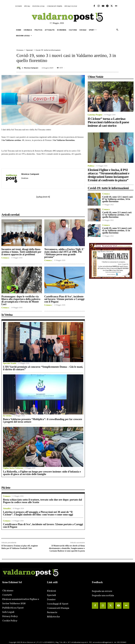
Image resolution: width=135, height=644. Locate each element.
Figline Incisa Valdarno (13, 468)
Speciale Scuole (10, 363)
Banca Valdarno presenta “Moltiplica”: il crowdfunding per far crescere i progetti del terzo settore (43, 421)
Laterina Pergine (95, 115)
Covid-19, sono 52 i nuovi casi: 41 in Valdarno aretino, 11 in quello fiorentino (117, 230)
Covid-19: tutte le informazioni (48, 50)
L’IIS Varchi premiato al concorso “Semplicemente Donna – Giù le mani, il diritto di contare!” (43, 368)
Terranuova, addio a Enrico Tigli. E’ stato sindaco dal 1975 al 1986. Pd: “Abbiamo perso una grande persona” (64, 253)
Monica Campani (31, 68)
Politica (91, 166)
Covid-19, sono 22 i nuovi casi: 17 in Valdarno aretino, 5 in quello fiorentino (117, 215)
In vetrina (7, 416)
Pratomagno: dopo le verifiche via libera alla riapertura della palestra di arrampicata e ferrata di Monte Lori (21, 300)
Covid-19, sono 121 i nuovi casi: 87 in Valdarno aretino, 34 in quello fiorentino (118, 199)
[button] (117, 30)
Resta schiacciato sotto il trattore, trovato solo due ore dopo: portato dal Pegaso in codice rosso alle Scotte (42, 501)
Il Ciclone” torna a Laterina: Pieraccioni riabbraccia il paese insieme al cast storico (108, 122)
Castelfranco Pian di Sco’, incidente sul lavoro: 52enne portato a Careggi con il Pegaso (64, 299)
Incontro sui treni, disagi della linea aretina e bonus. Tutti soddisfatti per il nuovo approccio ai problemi (21, 252)
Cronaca (20, 50)
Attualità (7, 509)
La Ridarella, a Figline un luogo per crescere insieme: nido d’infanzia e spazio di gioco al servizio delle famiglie (42, 473)
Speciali (29, 50)
